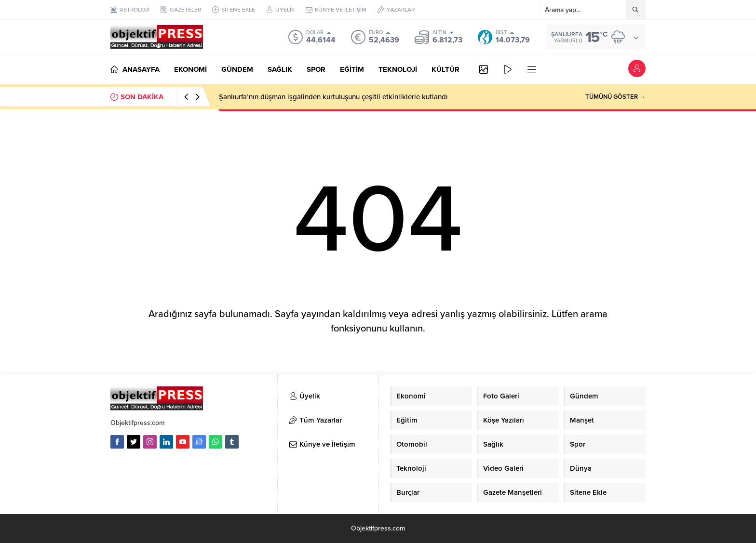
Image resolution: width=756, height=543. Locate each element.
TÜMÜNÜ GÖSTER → (615, 97)
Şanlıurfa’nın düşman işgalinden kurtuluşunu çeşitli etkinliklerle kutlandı (333, 97)
